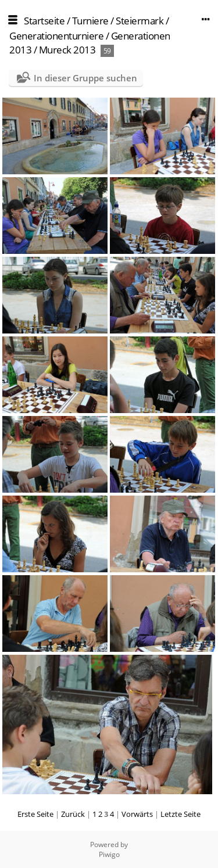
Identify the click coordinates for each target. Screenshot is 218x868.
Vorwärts (137, 814)
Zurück (73, 814)
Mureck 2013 (67, 50)
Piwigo (109, 854)
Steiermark (140, 21)
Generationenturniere (56, 36)
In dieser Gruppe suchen (85, 78)
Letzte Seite (181, 814)
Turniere (90, 21)
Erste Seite (35, 814)
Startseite (44, 21)
